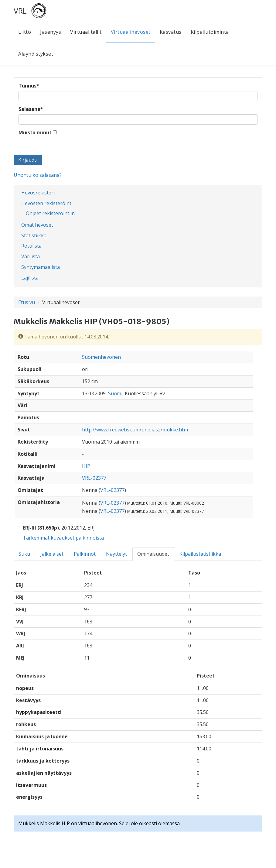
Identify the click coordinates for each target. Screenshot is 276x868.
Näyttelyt (116, 554)
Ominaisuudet (153, 554)
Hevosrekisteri (38, 193)
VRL (20, 11)
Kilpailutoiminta (210, 32)
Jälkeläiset (52, 554)
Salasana (31, 109)
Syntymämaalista (41, 267)
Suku (24, 554)
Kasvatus (171, 32)
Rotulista (31, 246)
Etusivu (27, 302)
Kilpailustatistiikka (200, 554)
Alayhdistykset (36, 54)
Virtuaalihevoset (131, 32)
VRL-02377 (94, 478)
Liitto (25, 32)
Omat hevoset (37, 225)
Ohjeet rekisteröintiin (50, 213)
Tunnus (29, 86)
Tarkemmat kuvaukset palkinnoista (63, 538)
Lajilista (30, 278)
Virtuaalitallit (86, 32)
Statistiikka (34, 235)
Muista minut (35, 132)
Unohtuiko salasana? (38, 175)
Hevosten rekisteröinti (47, 203)
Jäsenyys (51, 32)
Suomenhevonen (101, 357)
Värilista (31, 256)
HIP (86, 466)
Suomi (115, 393)
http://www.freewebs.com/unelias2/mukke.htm (135, 430)
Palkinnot (85, 554)
